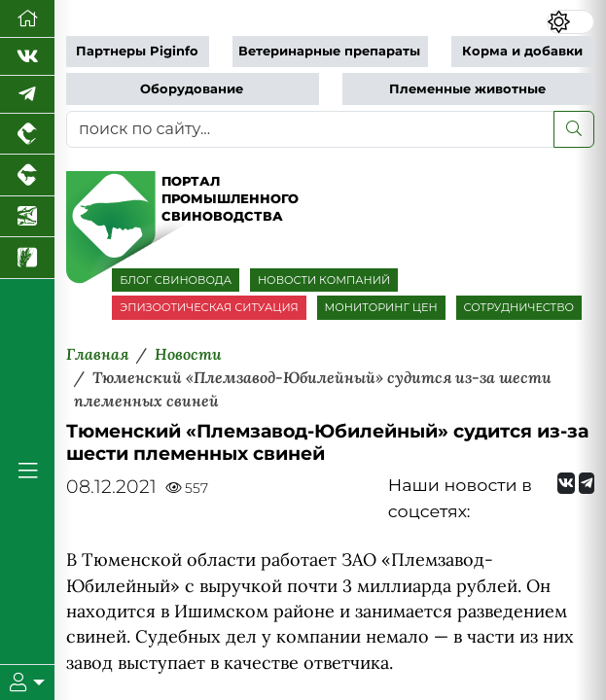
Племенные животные (467, 89)
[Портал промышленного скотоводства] (27, 175)
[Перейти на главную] (27, 19)
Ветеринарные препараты (329, 51)
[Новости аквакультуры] (27, 217)
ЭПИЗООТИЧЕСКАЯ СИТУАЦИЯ (209, 307)
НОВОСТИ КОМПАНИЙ (324, 280)
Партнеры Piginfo (137, 51)
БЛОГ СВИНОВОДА (176, 280)
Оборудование (192, 89)
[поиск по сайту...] (310, 129)
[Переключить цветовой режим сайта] (570, 22)
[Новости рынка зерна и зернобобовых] (27, 258)
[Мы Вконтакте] (27, 57)
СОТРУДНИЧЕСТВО (519, 307)
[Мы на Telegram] (587, 483)
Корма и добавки (522, 51)
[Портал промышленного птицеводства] (27, 134)
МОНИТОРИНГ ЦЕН (381, 307)
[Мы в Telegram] (27, 95)
